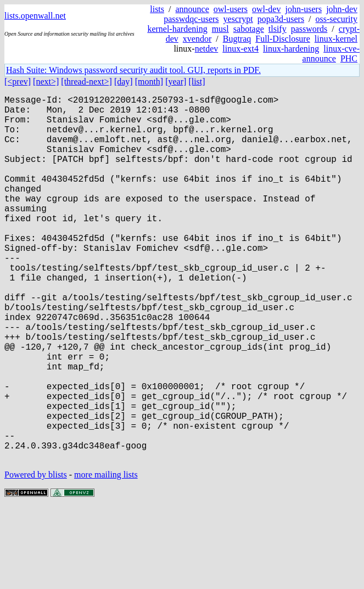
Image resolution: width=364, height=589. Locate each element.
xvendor (197, 39)
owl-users (231, 9)
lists (157, 9)
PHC (349, 58)
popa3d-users (281, 19)
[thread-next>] (86, 82)
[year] (176, 82)
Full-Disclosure (283, 39)
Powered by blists (36, 556)
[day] (124, 82)
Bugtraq (237, 39)
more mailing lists (106, 556)
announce (192, 9)
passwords (309, 29)
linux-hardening (291, 49)
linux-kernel (336, 39)
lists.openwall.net (35, 16)
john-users (303, 9)
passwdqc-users (191, 19)
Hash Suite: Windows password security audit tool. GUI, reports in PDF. (133, 70)
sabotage (249, 29)
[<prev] (18, 82)
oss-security (337, 19)
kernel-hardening (177, 29)
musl (220, 29)
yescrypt (238, 19)
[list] (197, 82)
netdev (207, 49)
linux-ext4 (240, 49)
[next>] (46, 82)
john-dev (342, 9)
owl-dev (266, 9)
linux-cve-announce (331, 54)
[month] (149, 82)
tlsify (278, 29)
